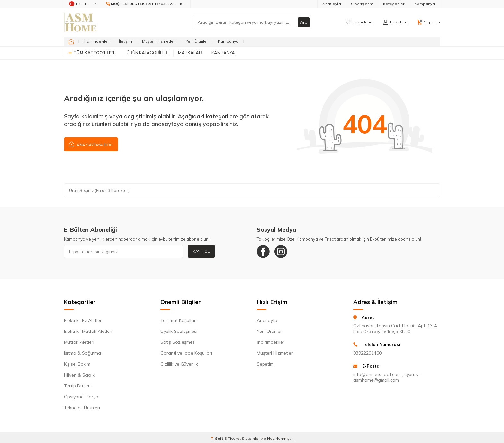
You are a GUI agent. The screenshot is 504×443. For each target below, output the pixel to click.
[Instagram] (281, 252)
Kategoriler (394, 4)
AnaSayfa (332, 4)
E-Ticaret (233, 438)
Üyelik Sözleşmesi (179, 331)
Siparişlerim (362, 4)
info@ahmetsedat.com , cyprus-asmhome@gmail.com (387, 377)
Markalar (190, 53)
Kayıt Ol (201, 251)
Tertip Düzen (77, 386)
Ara (304, 22)
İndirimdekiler (96, 41)
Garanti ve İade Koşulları (186, 353)
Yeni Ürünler (197, 41)
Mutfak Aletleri (79, 342)
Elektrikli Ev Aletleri (83, 320)
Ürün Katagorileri (148, 53)
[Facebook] (263, 252)
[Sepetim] (428, 22)
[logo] (80, 22)
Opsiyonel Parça (81, 397)
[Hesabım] (395, 22)
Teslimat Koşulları (179, 320)
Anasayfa (267, 320)
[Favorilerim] (360, 22)
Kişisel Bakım (77, 364)
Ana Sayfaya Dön (91, 144)
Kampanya (425, 4)
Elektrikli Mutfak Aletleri (88, 331)
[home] (71, 41)
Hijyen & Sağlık (79, 375)
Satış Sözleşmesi (178, 342)
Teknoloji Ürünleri (82, 408)
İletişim (126, 41)
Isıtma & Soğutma (82, 353)
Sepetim (265, 364)
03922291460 (367, 353)
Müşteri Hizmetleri (159, 41)
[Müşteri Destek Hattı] (146, 4)
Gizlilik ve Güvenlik (179, 364)
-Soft (217, 438)
